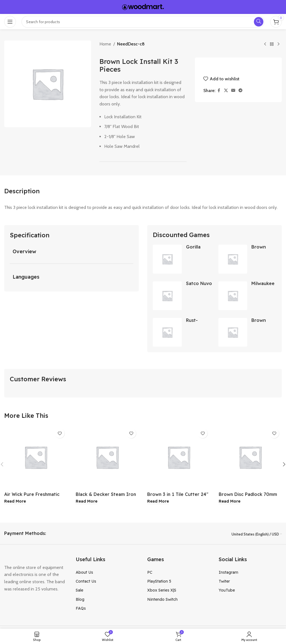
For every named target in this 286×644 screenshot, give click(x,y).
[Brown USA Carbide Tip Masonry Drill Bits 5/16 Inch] (233, 259)
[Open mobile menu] (10, 22)
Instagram (228, 573)
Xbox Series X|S (162, 591)
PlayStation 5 (159, 582)
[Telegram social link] (240, 91)
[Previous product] (265, 44)
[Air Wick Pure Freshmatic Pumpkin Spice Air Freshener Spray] (36, 458)
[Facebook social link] (219, 91)
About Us (84, 573)
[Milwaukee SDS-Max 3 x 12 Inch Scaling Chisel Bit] (233, 296)
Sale (79, 591)
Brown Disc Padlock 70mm (248, 495)
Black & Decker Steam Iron (106, 495)
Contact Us (86, 582)
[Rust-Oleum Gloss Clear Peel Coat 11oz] (167, 333)
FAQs (81, 609)
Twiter (224, 582)
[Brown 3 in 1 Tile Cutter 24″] (179, 458)
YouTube (227, 591)
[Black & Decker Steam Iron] (107, 458)
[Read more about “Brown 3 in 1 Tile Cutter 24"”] (158, 502)
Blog (80, 600)
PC (150, 573)
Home (105, 44)
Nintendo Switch (162, 600)
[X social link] (226, 91)
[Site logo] (143, 7)
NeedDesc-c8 (131, 44)
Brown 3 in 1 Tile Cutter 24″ (178, 495)
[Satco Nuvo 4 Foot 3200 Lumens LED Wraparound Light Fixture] (167, 296)
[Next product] (278, 44)
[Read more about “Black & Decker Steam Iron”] (87, 502)
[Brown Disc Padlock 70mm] (250, 458)
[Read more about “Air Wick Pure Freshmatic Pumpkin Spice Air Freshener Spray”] (15, 502)
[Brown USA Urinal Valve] (233, 333)
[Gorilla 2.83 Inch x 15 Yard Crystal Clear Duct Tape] (167, 259)
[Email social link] (233, 91)
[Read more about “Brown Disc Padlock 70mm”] (230, 502)
